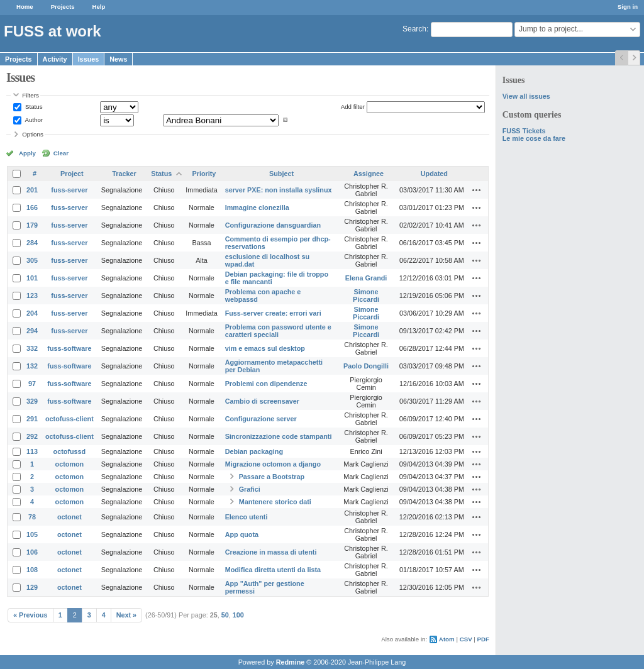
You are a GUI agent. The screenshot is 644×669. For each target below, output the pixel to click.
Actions (477, 190)
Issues (89, 59)
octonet (69, 517)
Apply (27, 153)
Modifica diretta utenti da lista (273, 570)
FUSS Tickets (524, 131)
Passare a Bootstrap (272, 477)
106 (32, 552)
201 (32, 190)
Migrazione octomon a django (273, 464)
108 (32, 570)
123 (32, 296)
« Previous (31, 615)
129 (32, 587)
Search (414, 29)
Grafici (250, 489)
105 (32, 534)
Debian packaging (254, 451)
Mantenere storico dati (275, 502)
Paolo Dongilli (366, 366)
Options (33, 134)
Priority (204, 174)
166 (32, 207)
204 (32, 313)
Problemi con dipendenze (266, 384)
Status (33, 107)
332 (32, 348)
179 (32, 225)
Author (33, 120)
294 (32, 331)
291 (32, 419)
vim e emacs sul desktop (265, 348)
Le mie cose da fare (534, 138)
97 (32, 384)
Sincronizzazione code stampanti (279, 436)
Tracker (124, 174)
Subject (281, 174)
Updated (434, 174)
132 (32, 366)
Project (72, 174)
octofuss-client (69, 419)
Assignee (369, 174)
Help (99, 7)
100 (238, 615)
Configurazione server (261, 419)
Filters (30, 95)
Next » (126, 615)
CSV (466, 639)
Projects (63, 7)
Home (25, 7)
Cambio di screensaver (262, 401)
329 (32, 401)
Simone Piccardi (366, 296)
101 (32, 278)
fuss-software (69, 348)
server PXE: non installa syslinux (279, 190)
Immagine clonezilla (257, 207)
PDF (483, 639)
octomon (70, 464)
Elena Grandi (366, 278)
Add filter (353, 107)
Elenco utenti (247, 517)
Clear (61, 153)
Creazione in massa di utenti (271, 552)
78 (32, 517)
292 (32, 436)
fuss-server (69, 190)
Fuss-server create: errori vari (273, 313)
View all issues (526, 96)
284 (32, 243)
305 (32, 260)
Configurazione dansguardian (273, 225)
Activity (55, 59)
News (118, 59)
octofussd (70, 451)
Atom (447, 639)
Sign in (628, 7)
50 (225, 615)
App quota (242, 534)
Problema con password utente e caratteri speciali (278, 331)
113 (32, 451)
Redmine (291, 662)
